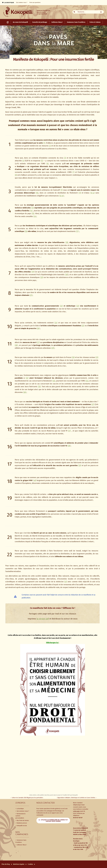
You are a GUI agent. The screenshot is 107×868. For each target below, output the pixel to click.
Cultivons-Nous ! (22, 845)
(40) (35, 480)
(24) (56, 323)
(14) (31, 211)
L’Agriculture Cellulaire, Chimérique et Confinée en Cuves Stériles (77, 798)
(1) (44, 143)
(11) (80, 193)
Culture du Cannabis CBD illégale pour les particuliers (27, 798)
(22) (61, 306)
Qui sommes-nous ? (23, 811)
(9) (62, 190)
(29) (53, 348)
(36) (25, 392)
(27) (38, 342)
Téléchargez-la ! (53, 643)
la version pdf (43, 619)
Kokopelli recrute (22, 826)
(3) (65, 158)
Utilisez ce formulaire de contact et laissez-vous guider (54, 821)
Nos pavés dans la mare (54, 795)
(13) (32, 208)
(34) (87, 381)
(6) (47, 164)
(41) (66, 582)
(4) (23, 161)
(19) (33, 272)
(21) (31, 295)
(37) (93, 404)
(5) (42, 161)
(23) (78, 306)
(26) (38, 328)
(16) (26, 231)
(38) (69, 446)
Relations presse (22, 823)
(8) (16, 175)
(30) (73, 357)
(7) (73, 172)
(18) (67, 242)
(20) (42, 277)
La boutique (20, 809)
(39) (80, 465)
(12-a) (92, 193)
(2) (50, 146)
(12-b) (61, 196)
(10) (37, 193)
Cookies (30, 864)
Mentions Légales (19, 864)
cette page (76, 811)
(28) (16, 345)
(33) (54, 381)
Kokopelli (75, 795)
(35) (39, 387)
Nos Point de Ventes (23, 820)
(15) (33, 214)
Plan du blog (6, 864)
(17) (77, 231)
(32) (27, 378)
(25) (83, 326)
